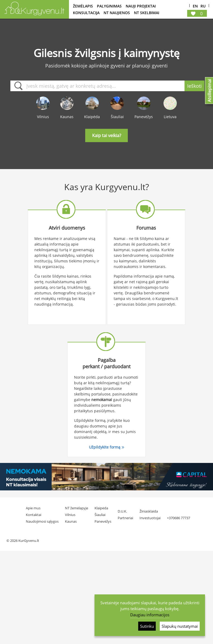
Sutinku (147, 626)
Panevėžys (103, 521)
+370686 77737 (179, 518)
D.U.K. (122, 511)
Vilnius (70, 515)
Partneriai (125, 518)
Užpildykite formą (105, 447)
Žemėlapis (83, 6)
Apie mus (33, 508)
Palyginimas (109, 6)
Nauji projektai (141, 6)
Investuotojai (150, 518)
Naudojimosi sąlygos (42, 521)
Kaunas (71, 521)
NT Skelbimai (147, 13)
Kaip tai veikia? (107, 135)
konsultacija (86, 13)
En (195, 6)
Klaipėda (101, 508)
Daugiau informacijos (150, 615)
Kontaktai (34, 515)
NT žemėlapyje (77, 508)
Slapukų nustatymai (180, 626)
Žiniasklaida (149, 511)
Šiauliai (100, 515)
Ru (203, 6)
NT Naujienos (117, 13)
